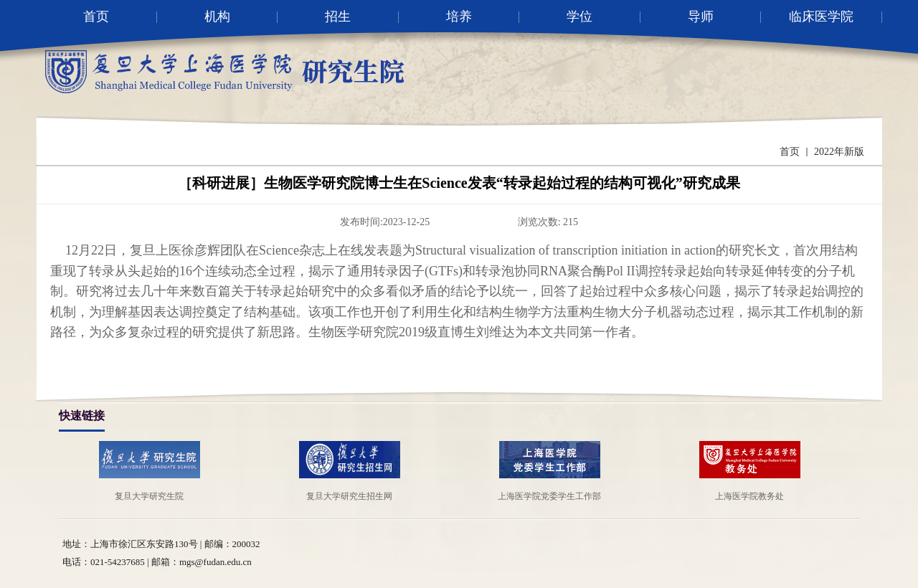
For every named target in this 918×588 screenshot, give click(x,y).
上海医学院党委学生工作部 (549, 496)
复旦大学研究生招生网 (349, 496)
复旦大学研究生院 (149, 496)
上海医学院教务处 (749, 496)
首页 (790, 152)
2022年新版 (839, 152)
